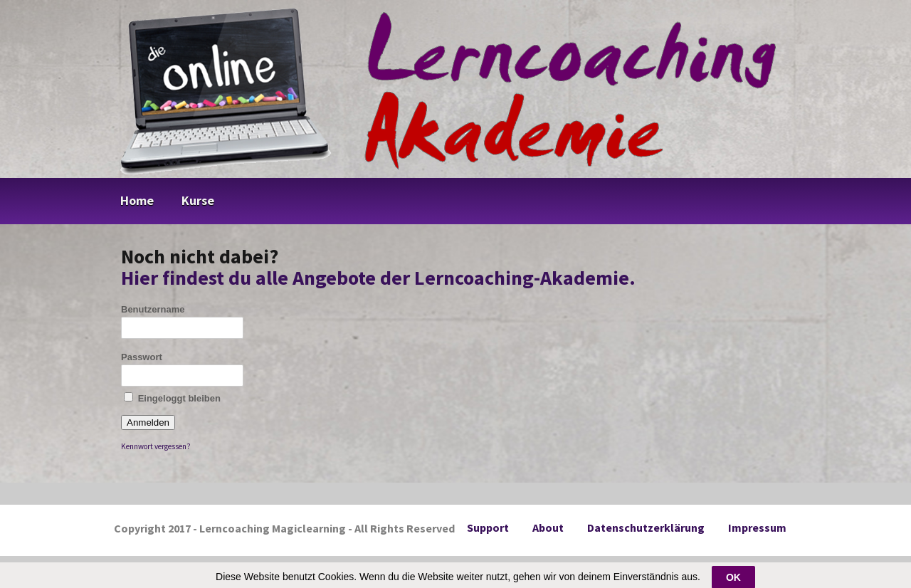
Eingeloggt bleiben (172, 398)
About (548, 527)
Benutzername (153, 309)
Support (488, 527)
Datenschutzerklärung (646, 527)
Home (137, 200)
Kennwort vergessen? (156, 446)
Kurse (198, 200)
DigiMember (476, 569)
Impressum (757, 527)
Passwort (142, 357)
